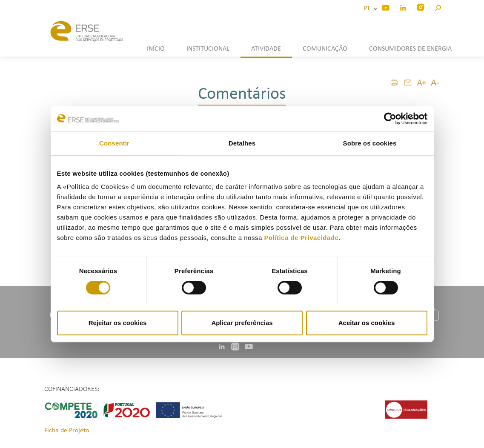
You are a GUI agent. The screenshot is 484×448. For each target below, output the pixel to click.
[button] (438, 7)
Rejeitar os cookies (118, 323)
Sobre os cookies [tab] (370, 143)
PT (368, 8)
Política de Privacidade (301, 238)
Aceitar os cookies (367, 323)
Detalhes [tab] (242, 143)
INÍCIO (156, 49)
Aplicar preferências (242, 323)
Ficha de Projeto (67, 431)
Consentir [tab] (114, 143)
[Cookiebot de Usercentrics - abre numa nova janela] (390, 119)
